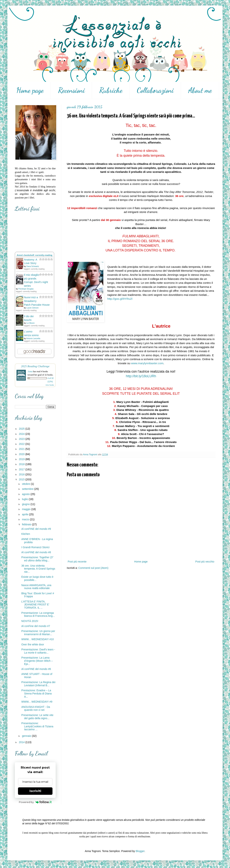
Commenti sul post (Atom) (93, 568)
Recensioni (71, 90)
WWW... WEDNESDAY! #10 (38, 639)
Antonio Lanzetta (33, 338)
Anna (30, 371)
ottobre (26, 484)
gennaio (27, 736)
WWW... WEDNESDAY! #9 (37, 702)
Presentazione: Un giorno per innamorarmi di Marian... (38, 633)
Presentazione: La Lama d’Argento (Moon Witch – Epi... (37, 661)
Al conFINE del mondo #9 (36, 529)
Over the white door (33, 644)
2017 (22, 469)
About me (200, 90)
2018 (22, 464)
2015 (22, 479)
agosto (26, 494)
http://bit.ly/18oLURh (141, 376)
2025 (22, 429)
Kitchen (26, 534)
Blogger (140, 851)
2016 (22, 474)
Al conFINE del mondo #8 (36, 552)
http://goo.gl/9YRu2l (120, 299)
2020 (22, 454)
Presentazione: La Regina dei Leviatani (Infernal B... (38, 684)
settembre (28, 489)
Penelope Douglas (26, 289)
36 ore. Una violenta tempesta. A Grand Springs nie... (38, 569)
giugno (26, 504)
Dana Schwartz (33, 266)
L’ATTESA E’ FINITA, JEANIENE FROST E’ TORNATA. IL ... (35, 605)
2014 (22, 742)
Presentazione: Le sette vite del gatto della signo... (37, 717)
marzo (26, 519)
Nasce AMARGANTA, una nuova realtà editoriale (36, 587)
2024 (22, 434)
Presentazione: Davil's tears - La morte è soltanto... (38, 651)
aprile (25, 514)
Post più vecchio (205, 562)
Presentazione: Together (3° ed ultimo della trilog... (37, 559)
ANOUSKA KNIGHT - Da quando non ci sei (36, 708)
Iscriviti (35, 791)
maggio (27, 509)
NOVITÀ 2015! (30, 621)
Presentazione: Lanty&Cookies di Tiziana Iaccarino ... (37, 726)
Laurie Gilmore (32, 308)
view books (50, 385)
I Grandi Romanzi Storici (35, 547)
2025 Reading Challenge (35, 366)
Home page (30, 90)
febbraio (27, 524)
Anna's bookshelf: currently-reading (34, 255)
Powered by (35, 802)
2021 (22, 449)
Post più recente (77, 562)
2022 (22, 444)
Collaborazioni (155, 90)
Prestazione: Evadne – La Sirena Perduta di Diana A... (37, 694)
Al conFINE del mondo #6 (36, 669)
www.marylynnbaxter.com (147, 363)
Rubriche (111, 90)
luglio (25, 499)
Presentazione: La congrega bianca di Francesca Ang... (38, 614)
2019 (22, 459)
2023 (22, 439)
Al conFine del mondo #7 (36, 626)
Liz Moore (30, 323)
